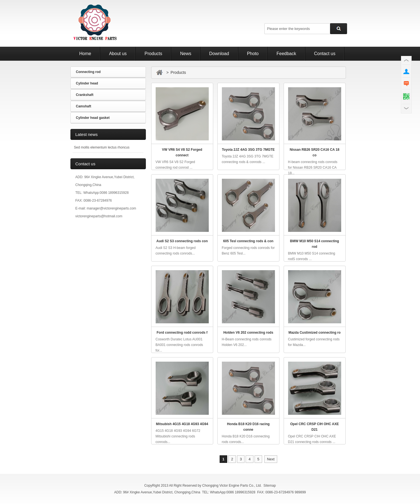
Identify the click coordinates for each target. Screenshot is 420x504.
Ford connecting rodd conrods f (182, 333)
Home (85, 54)
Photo (253, 54)
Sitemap (270, 486)
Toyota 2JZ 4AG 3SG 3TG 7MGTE (248, 150)
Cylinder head (87, 83)
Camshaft (84, 106)
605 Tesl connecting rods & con (248, 241)
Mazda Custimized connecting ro (315, 333)
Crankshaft (85, 95)
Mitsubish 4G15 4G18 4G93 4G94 (182, 424)
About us (118, 54)
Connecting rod (88, 72)
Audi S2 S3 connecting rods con (182, 241)
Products (153, 54)
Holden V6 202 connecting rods (248, 333)
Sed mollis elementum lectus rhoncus (102, 147)
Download (219, 54)
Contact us (325, 54)
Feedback (286, 54)
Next (271, 459)
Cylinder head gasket (93, 118)
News (186, 54)
